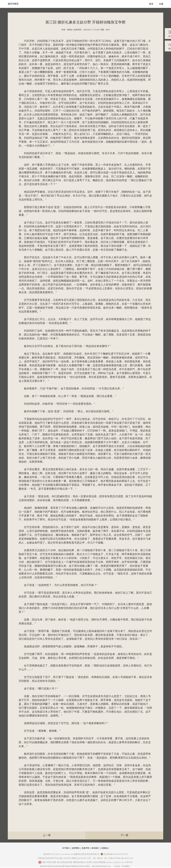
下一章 (124, 835)
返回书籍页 (13, 4)
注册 (161, 4)
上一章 (47, 835)
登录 (151, 4)
